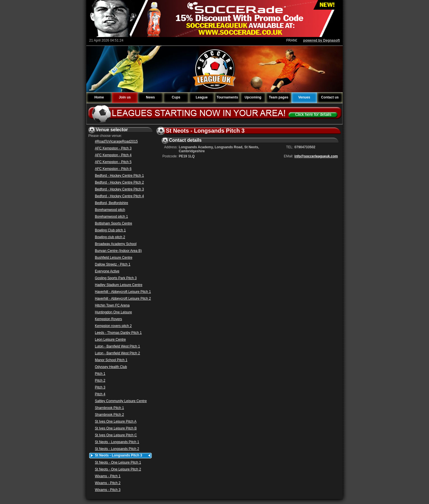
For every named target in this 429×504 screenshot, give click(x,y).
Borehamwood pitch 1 (111, 217)
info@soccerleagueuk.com (316, 156)
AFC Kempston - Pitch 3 (113, 148)
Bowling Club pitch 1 (110, 230)
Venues (304, 97)
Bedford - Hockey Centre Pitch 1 (119, 176)
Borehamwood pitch (110, 210)
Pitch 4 (100, 394)
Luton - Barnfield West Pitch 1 (118, 346)
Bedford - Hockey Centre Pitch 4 (119, 196)
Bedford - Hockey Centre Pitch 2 (119, 182)
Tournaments (227, 97)
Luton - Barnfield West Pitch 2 (118, 353)
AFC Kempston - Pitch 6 (113, 169)
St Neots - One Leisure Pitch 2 (118, 469)
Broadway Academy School (116, 244)
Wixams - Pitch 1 (108, 476)
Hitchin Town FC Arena (112, 305)
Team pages (279, 97)
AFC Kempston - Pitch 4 (113, 155)
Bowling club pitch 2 (110, 237)
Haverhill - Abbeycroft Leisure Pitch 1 (123, 292)
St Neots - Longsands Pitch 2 (117, 449)
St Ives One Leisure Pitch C (116, 435)
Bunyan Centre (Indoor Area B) (118, 251)
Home (99, 97)
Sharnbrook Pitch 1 (109, 408)
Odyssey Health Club (111, 367)
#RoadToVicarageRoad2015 (116, 141)
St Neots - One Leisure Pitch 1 (118, 462)
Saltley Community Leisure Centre (121, 401)
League (202, 97)
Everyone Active (107, 271)
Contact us (330, 97)
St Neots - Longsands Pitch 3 (119, 455)
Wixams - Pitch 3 (108, 490)
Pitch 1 (100, 374)
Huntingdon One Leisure (113, 312)
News (150, 97)
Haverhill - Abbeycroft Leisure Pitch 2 (123, 299)
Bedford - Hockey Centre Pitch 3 (119, 189)
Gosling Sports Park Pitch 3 (116, 278)
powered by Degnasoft (321, 40)
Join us (125, 97)
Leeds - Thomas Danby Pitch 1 (118, 333)
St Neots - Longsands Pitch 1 (117, 442)
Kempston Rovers (108, 319)
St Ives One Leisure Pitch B (116, 428)
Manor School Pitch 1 (111, 360)
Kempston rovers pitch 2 (113, 326)
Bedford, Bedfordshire (112, 203)
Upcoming (253, 97)
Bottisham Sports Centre (114, 223)
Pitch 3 (100, 387)
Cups (176, 97)
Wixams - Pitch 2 (108, 483)
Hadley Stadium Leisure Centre (119, 285)
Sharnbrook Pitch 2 (109, 415)
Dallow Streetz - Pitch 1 (113, 264)
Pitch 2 (100, 380)
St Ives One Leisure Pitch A (116, 421)
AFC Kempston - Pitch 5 (113, 162)
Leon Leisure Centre (110, 340)
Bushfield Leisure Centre (114, 258)
